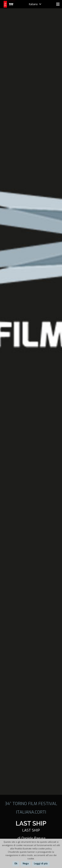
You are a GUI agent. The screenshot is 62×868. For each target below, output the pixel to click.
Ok (16, 864)
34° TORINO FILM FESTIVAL (31, 804)
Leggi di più (41, 864)
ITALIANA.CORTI (31, 812)
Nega (26, 864)
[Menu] (58, 4)
